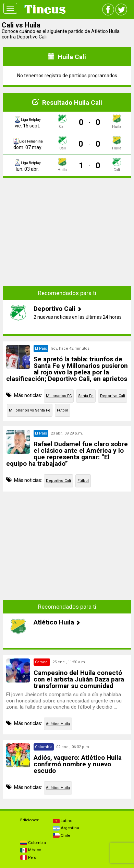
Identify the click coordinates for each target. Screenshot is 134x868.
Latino (63, 821)
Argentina (66, 828)
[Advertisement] (67, 232)
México (31, 850)
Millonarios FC (59, 396)
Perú (28, 857)
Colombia (33, 843)
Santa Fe (86, 396)
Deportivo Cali (113, 396)
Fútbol (63, 410)
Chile (61, 835)
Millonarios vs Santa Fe (30, 410)
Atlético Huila (58, 724)
